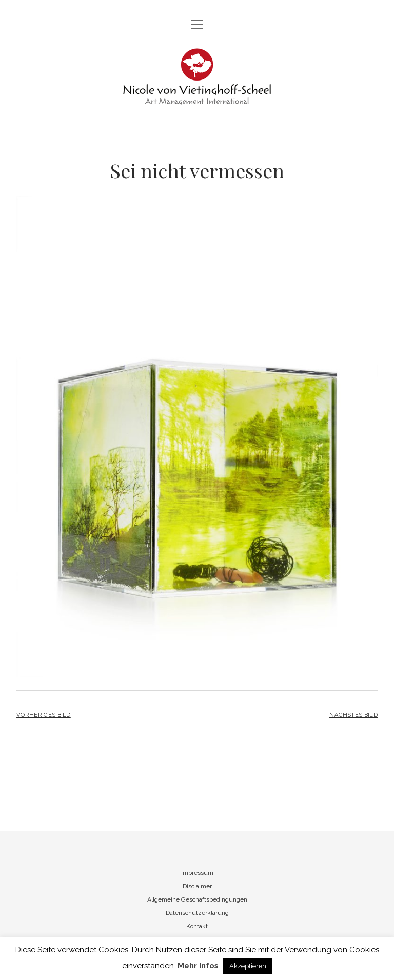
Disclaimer (197, 886)
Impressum (197, 873)
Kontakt (197, 926)
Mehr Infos (198, 966)
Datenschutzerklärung (197, 913)
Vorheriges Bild (44, 715)
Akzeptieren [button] (248, 966)
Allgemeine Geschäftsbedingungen (197, 899)
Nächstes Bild (353, 715)
